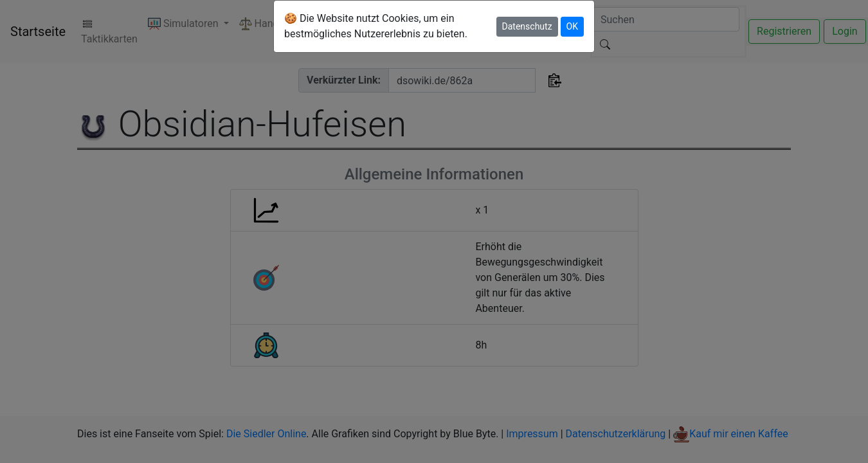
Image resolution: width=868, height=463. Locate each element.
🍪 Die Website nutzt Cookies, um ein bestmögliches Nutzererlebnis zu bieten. (376, 26)
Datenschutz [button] (527, 26)
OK (572, 26)
